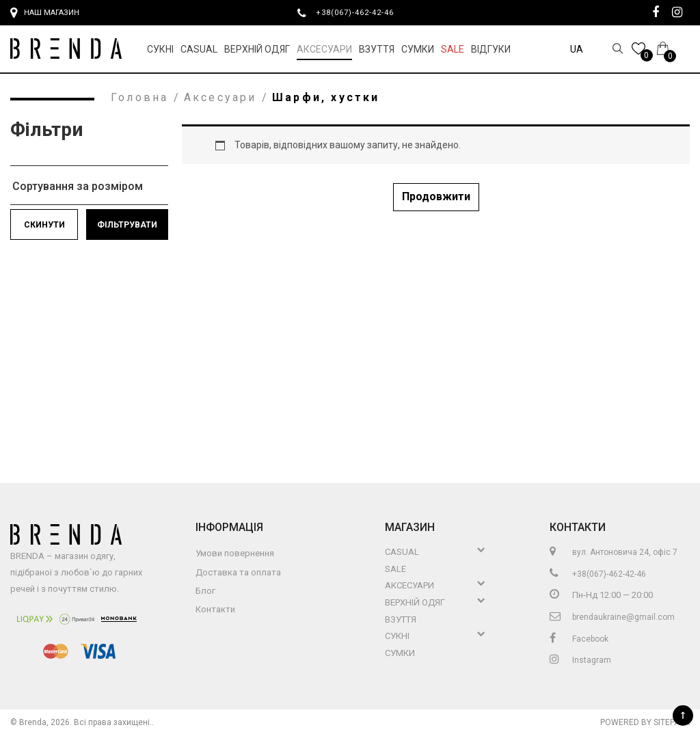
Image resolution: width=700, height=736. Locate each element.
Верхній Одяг (257, 49)
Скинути (44, 225)
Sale (453, 49)
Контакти (215, 609)
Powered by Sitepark (645, 722)
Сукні (160, 49)
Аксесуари (324, 49)
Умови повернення (235, 553)
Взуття (377, 49)
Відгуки (491, 49)
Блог (205, 591)
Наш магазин (45, 13)
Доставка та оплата (238, 572)
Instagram (580, 660)
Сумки (418, 49)
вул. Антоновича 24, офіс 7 (614, 552)
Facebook (579, 639)
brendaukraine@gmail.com (612, 617)
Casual (199, 49)
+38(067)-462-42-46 (360, 12)
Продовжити (436, 196)
